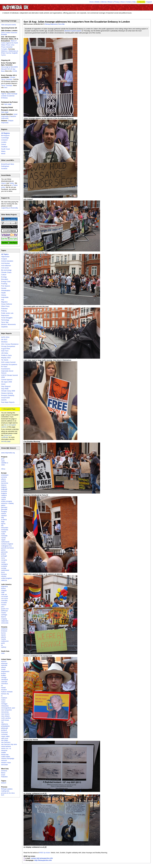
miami (3, 702)
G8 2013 (4, 340)
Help (134, 2)
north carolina (6, 718)
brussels (4, 491)
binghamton (5, 671)
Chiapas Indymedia (7, 122)
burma (3, 633)
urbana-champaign (8, 758)
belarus (4, 485)
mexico (4, 605)
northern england (7, 544)
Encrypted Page (9, 409)
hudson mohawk (7, 692)
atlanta (4, 667)
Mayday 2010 (6, 358)
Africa (3, 469)
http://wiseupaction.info (43, 860)
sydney (4, 647)
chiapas (4, 590)
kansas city (5, 694)
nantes (4, 538)
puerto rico (5, 609)
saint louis (5, 738)
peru (3, 607)
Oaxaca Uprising (7, 393)
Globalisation (6, 290)
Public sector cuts (7, 313)
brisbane (4, 631)
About (123, 2)
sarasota (4, 750)
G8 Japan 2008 (7, 382)
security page (6, 441)
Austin (3, 669)
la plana (4, 519)
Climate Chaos (6, 272)
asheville (4, 665)
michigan (4, 704)
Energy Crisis (6, 281)
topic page (8, 104)
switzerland (5, 570)
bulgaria (4, 493)
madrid (4, 532)
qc (2, 645)
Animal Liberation (7, 261)
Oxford (4, 144)
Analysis (4, 259)
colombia (4, 601)
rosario (4, 613)
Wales (3, 151)
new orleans (5, 716)
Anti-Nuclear (5, 263)
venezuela (5, 623)
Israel (3, 775)
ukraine (4, 576)
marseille (4, 536)
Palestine (4, 309)
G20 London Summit (8, 362)
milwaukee (5, 706)
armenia (4, 477)
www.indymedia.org (8, 453)
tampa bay (5, 755)
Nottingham (5, 166)
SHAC (3, 384)
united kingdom (6, 578)
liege (3, 522)
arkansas (4, 663)
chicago (4, 678)
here (6, 87)
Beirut (3, 773)
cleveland (4, 680)
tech (3, 795)
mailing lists (5, 791)
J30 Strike (5, 353)
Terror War (61, 24)
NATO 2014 (5, 337)
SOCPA (4, 400)
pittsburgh (5, 728)
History (4, 295)
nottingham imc (6, 546)
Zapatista (4, 327)
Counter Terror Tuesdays (8, 78)
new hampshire (6, 710)
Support (149, 2)
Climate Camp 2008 (8, 391)
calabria (4, 495)
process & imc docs (8, 793)
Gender (4, 288)
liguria (3, 524)
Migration (4, 302)
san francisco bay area (9, 744)
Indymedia (5, 297)
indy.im (4, 183)
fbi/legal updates (7, 789)
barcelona (5, 483)
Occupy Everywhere (8, 346)
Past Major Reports (8, 402)
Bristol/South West (8, 164)
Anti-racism (5, 268)
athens (4, 479)
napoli (3, 540)
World (3, 154)
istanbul (4, 516)
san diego (5, 740)
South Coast (5, 149)
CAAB (15, 71)
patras (3, 550)
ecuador (4, 603)
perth (3, 643)
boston (4, 673)
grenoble (4, 509)
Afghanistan (5, 257)
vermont (4, 761)
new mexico (5, 714)
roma (3, 558)
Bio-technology (6, 270)
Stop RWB (5, 389)
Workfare (4, 342)
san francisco (6, 742)
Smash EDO (5, 398)
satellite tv (5, 463)
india (3, 653)
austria (4, 481)
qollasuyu (4, 611)
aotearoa (4, 629)
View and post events (9, 25)
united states (6, 757)
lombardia (5, 530)
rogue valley (5, 736)
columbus (5, 684)
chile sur (4, 594)
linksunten (5, 528)
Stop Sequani (6, 386)
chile (3, 592)
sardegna (4, 564)
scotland (4, 566)
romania (4, 560)
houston (4, 690)
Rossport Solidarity (8, 395)
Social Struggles (7, 318)
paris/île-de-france (7, 548)
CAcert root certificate (6, 436)
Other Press (5, 306)
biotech (4, 783)
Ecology (4, 277)
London (4, 142)
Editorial (104, 2)
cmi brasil (4, 596)
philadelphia (5, 726)
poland (4, 554)
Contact (128, 2)
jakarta (4, 637)
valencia (4, 580)
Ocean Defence (7, 304)
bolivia (3, 588)
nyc (2, 722)
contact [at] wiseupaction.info (42, 858)
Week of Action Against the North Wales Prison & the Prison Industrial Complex (10, 45)
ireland (4, 513)
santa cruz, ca (6, 748)
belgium (4, 487)
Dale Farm (5, 351)
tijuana (3, 617)
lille (2, 526)
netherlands (5, 542)
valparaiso (5, 621)
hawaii (3, 688)
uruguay (4, 619)
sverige (4, 568)
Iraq (3, 300)
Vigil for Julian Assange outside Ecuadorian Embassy (9, 96)
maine (3, 700)
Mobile (97, 2)
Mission (110, 2)
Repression (54, 24)
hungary (4, 511)
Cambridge (5, 138)
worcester (5, 765)
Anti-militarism (6, 266)
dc (2, 686)
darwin (3, 635)
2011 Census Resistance (10, 344)
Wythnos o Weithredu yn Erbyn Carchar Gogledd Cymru (10, 53)
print (3, 459)
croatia (4, 497)
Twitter (12, 183)
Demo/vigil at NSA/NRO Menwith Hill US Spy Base (9, 69)
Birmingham (5, 135)
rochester (4, 734)
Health (3, 293)
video (3, 465)
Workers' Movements (8, 324)
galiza (3, 505)
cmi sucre (5, 599)
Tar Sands (5, 360)
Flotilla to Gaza (6, 355)
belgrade (4, 489)
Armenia (4, 771)
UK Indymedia (23, 6)
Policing (47, 24)
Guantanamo (6, 369)
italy (3, 517)
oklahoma (5, 724)
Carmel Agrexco (7, 380)
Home (92, 2)
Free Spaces (6, 286)
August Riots (6, 349)
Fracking (4, 284)
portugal (4, 556)
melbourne (5, 641)
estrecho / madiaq (7, 503)
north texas (5, 720)
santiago (4, 615)
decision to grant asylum (73, 31)
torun (3, 572)
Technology (5, 320)
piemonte (4, 552)
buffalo (4, 675)
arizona (4, 661)
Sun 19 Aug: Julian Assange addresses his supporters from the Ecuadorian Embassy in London (77, 22)
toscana (4, 574)
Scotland (4, 169)
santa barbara (6, 746)
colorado (4, 682)
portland (4, 730)
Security (142, 2)
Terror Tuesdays (7, 85)
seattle (3, 752)
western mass (6, 763)
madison (4, 698)
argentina (4, 586)
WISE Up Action (44, 853)
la (2, 696)
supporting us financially (9, 208)
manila (3, 639)
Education (5, 279)
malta (3, 534)
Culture (4, 275)
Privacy (117, 2)
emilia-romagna (7, 501)
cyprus (3, 499)
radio (3, 461)
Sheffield (4, 147)
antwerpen (5, 475)
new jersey (5, 712)
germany (4, 507)
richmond (4, 732)
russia (3, 562)
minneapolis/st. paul (8, 708)
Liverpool (4, 140)
